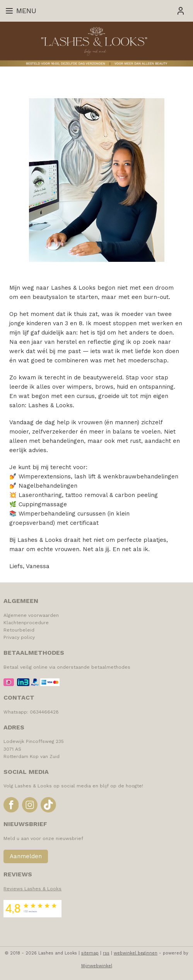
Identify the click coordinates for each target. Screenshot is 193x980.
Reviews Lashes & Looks (32, 889)
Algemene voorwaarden (31, 615)
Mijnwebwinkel (97, 966)
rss (106, 953)
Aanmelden (26, 856)
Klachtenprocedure (26, 623)
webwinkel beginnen (136, 953)
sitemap (90, 953)
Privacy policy (19, 637)
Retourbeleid (19, 630)
